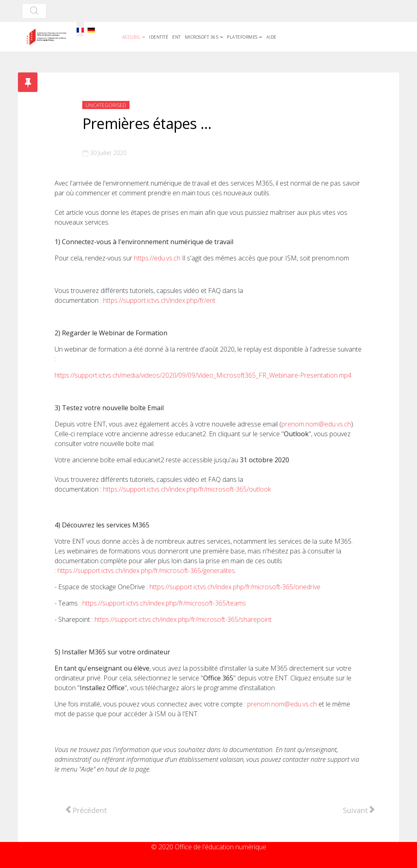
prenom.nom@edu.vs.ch (316, 424)
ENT (177, 37)
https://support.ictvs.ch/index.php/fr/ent (159, 300)
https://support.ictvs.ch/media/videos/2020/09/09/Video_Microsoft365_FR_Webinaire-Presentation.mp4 (203, 375)
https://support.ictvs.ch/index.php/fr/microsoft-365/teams (164, 603)
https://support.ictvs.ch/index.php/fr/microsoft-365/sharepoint (183, 619)
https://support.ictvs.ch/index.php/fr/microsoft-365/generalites (146, 571)
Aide (271, 37)
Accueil (132, 37)
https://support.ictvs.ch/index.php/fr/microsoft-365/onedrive (235, 587)
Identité (159, 37)
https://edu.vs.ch (157, 258)
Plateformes (242, 37)
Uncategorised (106, 105)
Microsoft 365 (202, 37)
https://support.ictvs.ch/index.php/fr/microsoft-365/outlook (187, 489)
